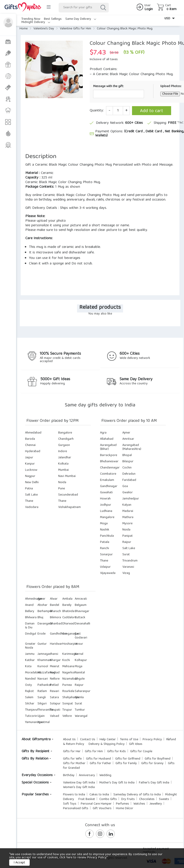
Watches (139, 804)
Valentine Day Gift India (79, 783)
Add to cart (152, 111)
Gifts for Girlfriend (128, 759)
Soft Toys (70, 804)
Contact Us (88, 740)
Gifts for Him (94, 752)
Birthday (69, 775)
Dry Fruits (128, 799)
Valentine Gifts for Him (75, 29)
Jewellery (156, 804)
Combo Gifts (108, 799)
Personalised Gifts (76, 808)
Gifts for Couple (141, 752)
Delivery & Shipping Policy (107, 744)
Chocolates (147, 799)
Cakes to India (99, 795)
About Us (69, 740)
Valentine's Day (44, 29)
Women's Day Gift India (79, 787)
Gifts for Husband (98, 759)
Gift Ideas (136, 744)
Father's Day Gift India (154, 783)
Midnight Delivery (36, 22)
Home (24, 29)
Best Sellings (53, 19)
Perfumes (122, 804)
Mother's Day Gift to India (117, 783)
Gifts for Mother (74, 763)
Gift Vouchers (102, 808)
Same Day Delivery (81, 19)
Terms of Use (129, 740)
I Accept (19, 863)
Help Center (108, 740)
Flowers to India (74, 795)
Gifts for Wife (72, 759)
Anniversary (87, 775)
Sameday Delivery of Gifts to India (137, 795)
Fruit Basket (87, 799)
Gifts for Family (126, 763)
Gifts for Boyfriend (158, 759)
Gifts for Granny (152, 763)
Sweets (164, 799)
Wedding (105, 775)
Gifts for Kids (116, 752)
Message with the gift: (108, 86)
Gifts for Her (72, 752)
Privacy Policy (152, 740)
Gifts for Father (100, 763)
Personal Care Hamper (96, 804)
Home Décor (125, 808)
